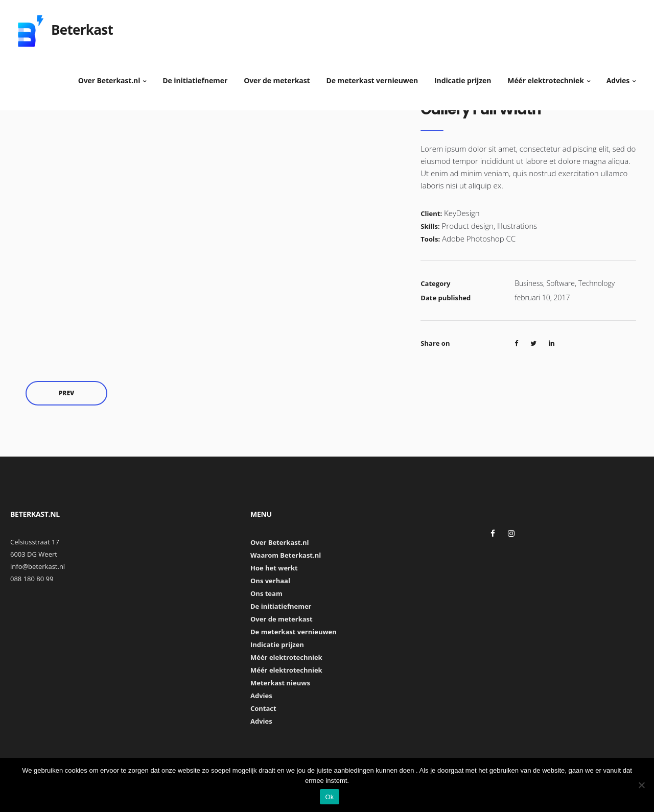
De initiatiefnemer (195, 76)
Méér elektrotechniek (546, 76)
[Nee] (641, 785)
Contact (263, 708)
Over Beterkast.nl (109, 76)
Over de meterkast (277, 76)
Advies (618, 76)
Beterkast (82, 26)
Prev (67, 393)
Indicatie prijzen (463, 76)
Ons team (266, 593)
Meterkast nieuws (280, 683)
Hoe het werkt (274, 568)
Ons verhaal (270, 581)
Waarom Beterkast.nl (286, 555)
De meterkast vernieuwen (372, 76)
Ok (329, 797)
